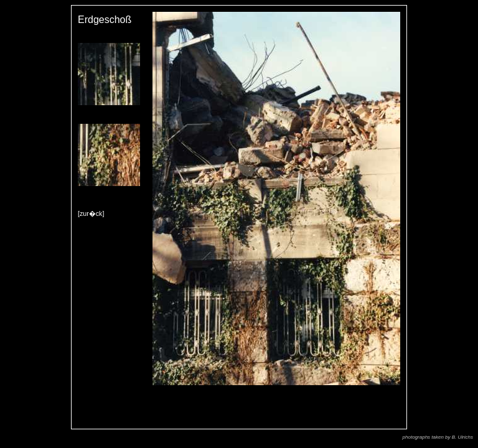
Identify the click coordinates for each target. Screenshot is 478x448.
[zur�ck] (91, 213)
